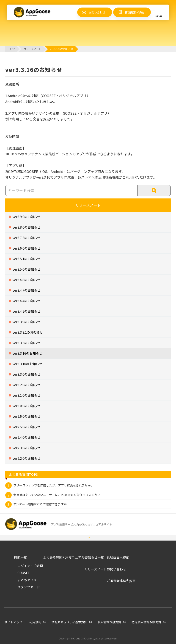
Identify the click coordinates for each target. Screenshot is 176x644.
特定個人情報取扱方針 (146, 622)
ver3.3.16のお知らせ (27, 353)
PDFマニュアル (73, 557)
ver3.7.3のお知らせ (26, 238)
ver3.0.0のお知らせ (26, 406)
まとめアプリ (27, 580)
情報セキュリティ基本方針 (69, 622)
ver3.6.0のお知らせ (26, 248)
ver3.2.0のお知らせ (26, 385)
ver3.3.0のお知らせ (26, 374)
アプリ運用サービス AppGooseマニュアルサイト (82, 524)
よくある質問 (53, 557)
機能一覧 (20, 557)
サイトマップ (13, 622)
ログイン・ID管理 (30, 566)
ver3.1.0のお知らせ (26, 395)
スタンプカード (29, 587)
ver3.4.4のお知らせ (26, 301)
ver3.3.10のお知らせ (27, 364)
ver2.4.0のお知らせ (26, 437)
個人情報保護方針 (109, 622)
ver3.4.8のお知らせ (26, 280)
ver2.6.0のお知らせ (26, 416)
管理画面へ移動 (134, 12)
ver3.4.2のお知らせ (26, 311)
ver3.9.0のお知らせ (26, 217)
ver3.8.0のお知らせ (26, 227)
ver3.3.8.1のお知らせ (28, 332)
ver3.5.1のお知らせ (26, 259)
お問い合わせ (97, 12)
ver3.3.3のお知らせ (26, 343)
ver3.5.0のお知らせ (26, 269)
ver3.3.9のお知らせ (26, 322)
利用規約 (35, 622)
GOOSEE (23, 573)
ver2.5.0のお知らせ (26, 427)
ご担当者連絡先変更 (121, 581)
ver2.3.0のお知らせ (26, 448)
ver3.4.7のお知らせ (26, 290)
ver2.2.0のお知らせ (26, 458)
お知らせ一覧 (94, 557)
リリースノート (88, 205)
